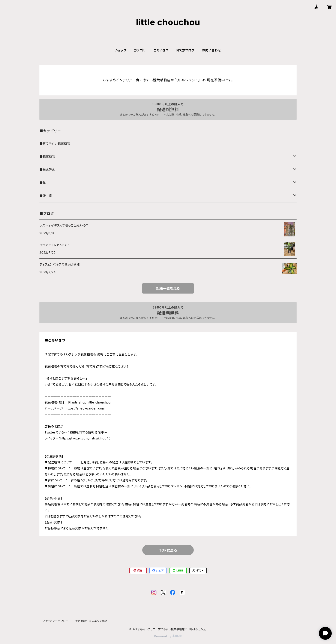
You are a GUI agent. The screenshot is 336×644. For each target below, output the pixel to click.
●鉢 (43, 183)
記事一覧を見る (168, 288)
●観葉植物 (47, 157)
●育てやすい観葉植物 (55, 143)
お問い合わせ (211, 50)
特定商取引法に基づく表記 (91, 621)
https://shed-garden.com (85, 408)
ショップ (121, 50)
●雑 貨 (46, 196)
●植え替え (47, 170)
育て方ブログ (185, 50)
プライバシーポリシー (55, 621)
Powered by (168, 636)
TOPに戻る (168, 550)
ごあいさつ (161, 50)
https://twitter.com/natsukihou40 (86, 438)
